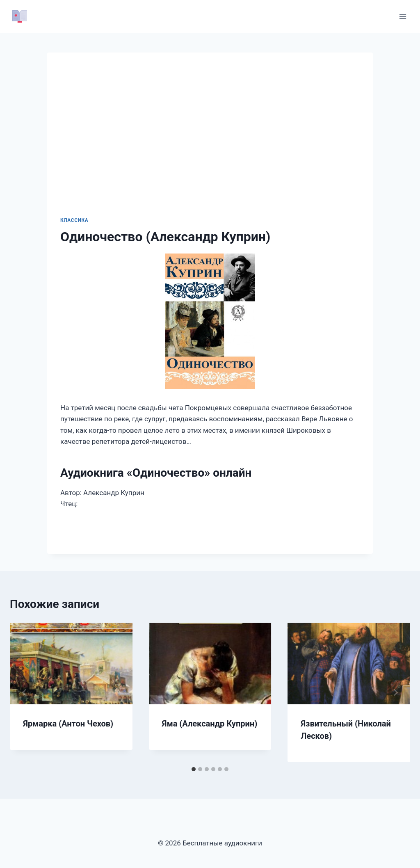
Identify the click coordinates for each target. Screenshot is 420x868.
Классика (74, 220)
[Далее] (395, 692)
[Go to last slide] (25, 692)
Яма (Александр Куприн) (210, 724)
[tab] (194, 769)
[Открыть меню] (403, 16)
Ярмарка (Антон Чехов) (68, 724)
